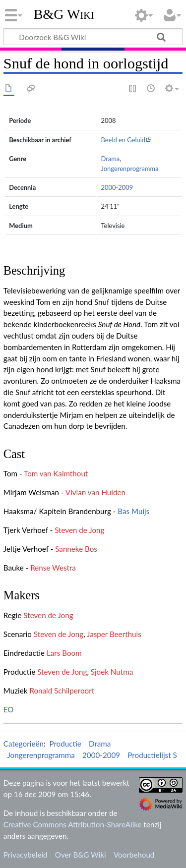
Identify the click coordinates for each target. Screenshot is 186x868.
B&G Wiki (64, 14)
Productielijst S (152, 755)
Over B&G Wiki (81, 855)
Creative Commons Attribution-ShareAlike (73, 824)
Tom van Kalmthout (56, 473)
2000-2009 (117, 187)
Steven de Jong (79, 530)
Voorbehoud (134, 855)
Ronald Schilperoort (62, 691)
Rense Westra (53, 568)
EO (9, 709)
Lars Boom (64, 653)
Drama (111, 159)
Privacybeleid (26, 855)
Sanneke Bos (76, 549)
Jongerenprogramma (130, 169)
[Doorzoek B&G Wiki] (93, 37)
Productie (65, 744)
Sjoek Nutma (112, 672)
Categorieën (24, 744)
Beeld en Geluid (124, 140)
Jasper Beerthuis (114, 634)
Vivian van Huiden (95, 492)
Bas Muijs (133, 511)
